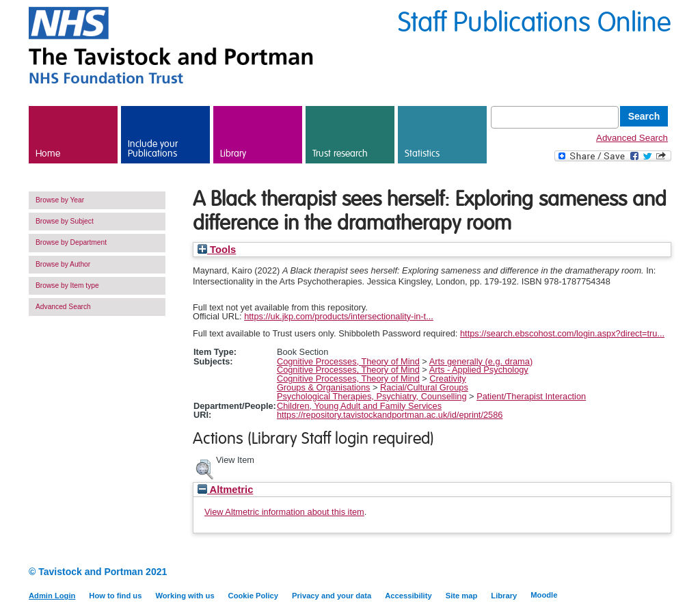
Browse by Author (63, 264)
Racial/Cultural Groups (424, 387)
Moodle (544, 595)
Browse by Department (71, 242)
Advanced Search (632, 138)
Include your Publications (153, 149)
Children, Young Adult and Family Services (359, 406)
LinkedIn (639, 573)
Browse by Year (60, 200)
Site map (462, 596)
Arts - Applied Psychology (479, 370)
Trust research (340, 154)
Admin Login (52, 596)
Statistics (422, 154)
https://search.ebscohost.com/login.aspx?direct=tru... (562, 333)
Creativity (447, 378)
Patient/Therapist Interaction (531, 396)
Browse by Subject (65, 221)
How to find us (115, 596)
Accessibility (408, 596)
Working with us (185, 596)
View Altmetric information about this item (284, 512)
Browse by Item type (67, 285)
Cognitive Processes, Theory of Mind (348, 361)
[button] (204, 468)
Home (48, 154)
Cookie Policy (253, 596)
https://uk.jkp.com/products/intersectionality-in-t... (339, 316)
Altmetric (225, 490)
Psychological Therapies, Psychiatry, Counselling (372, 396)
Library (233, 154)
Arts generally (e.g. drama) (481, 361)
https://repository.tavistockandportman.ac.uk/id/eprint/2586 (390, 415)
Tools (217, 250)
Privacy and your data (332, 596)
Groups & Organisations (324, 387)
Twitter (663, 573)
